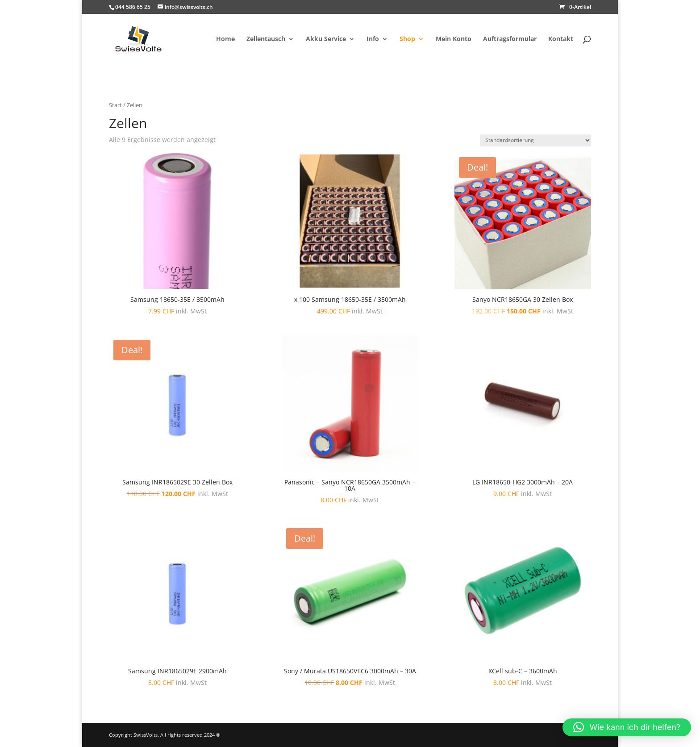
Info (373, 39)
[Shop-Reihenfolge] (535, 140)
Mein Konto (454, 39)
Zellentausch (266, 39)
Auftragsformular (510, 39)
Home (225, 39)
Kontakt (561, 39)
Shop (407, 39)
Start (115, 105)
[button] (627, 727)
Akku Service (326, 39)
